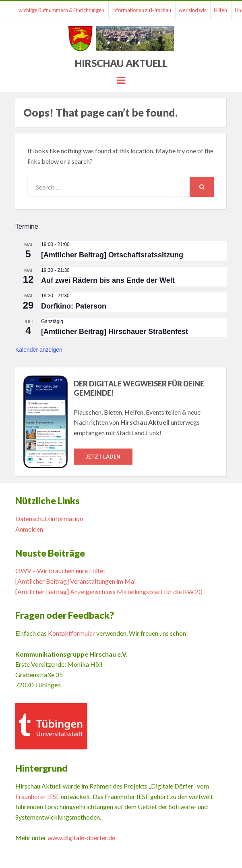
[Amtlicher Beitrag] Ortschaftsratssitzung (112, 255)
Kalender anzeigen (39, 350)
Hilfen (220, 10)
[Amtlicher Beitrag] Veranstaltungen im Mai (75, 581)
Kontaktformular (71, 633)
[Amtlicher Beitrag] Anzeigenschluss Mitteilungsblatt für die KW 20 (109, 592)
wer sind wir (192, 10)
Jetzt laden (103, 457)
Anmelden (29, 529)
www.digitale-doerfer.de (81, 838)
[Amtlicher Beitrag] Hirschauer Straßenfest (115, 332)
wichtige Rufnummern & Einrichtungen (61, 10)
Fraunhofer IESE (37, 796)
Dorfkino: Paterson (74, 306)
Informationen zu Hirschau (142, 10)
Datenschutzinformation (49, 519)
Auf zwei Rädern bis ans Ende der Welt (108, 280)
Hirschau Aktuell (121, 63)
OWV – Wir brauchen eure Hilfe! (60, 571)
